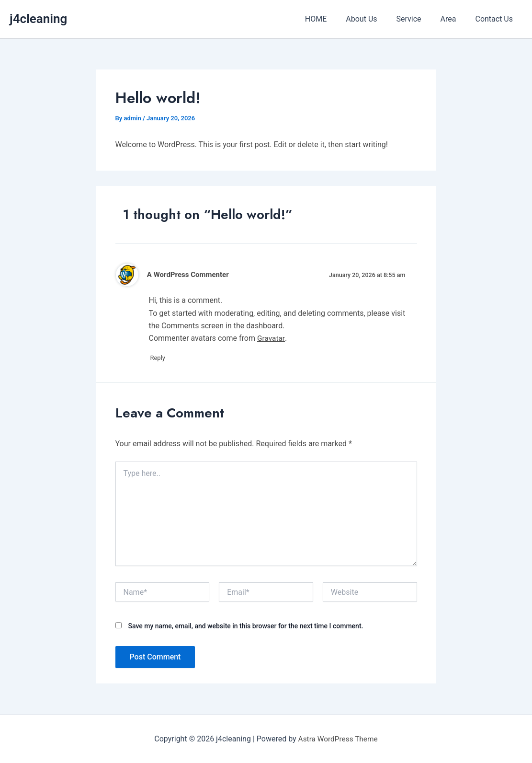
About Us (375, 19)
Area (454, 19)
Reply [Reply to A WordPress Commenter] (161, 358)
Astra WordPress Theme (338, 739)
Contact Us (496, 19)
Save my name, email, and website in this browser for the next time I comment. (245, 627)
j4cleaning (38, 19)
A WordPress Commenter (189, 275)
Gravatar (271, 338)
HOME (333, 19)
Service (419, 19)
